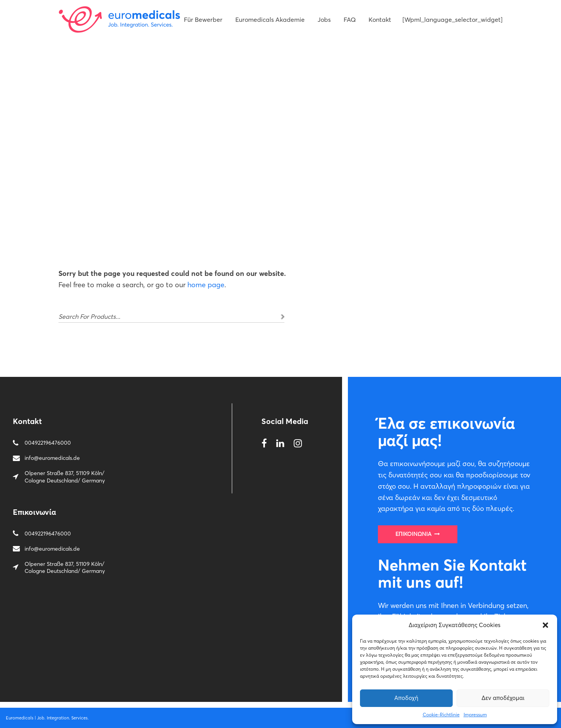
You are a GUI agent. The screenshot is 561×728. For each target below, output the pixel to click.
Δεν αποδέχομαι (503, 698)
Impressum (475, 715)
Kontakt (380, 19)
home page (206, 285)
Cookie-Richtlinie (441, 715)
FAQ (350, 19)
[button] (545, 625)
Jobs (324, 19)
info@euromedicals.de (52, 458)
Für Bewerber (203, 19)
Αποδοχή (406, 698)
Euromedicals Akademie (270, 19)
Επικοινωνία (418, 534)
